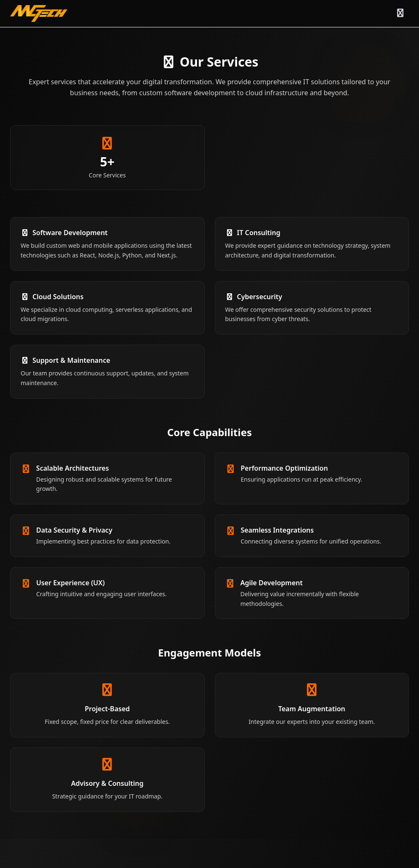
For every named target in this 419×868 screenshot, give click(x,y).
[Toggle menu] (400, 13)
